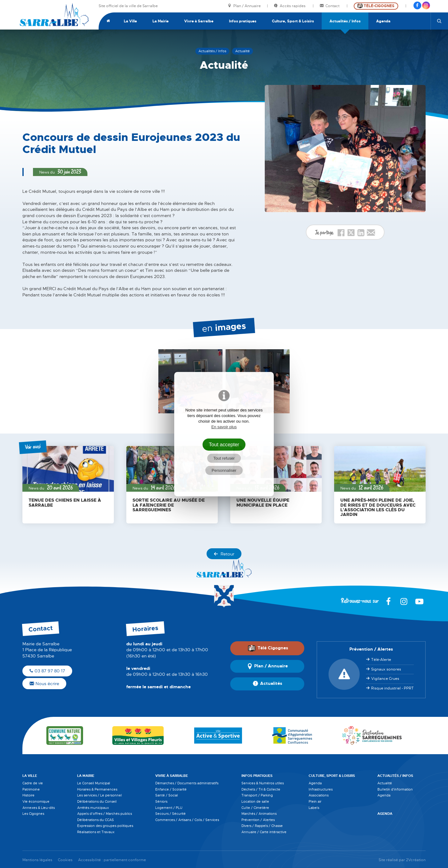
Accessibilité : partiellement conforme (112, 860)
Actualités (267, 684)
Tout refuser (224, 458)
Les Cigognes (33, 814)
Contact (330, 6)
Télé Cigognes (268, 648)
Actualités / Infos (345, 21)
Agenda (383, 21)
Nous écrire (44, 684)
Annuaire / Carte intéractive (264, 832)
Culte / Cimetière (255, 808)
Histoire (28, 795)
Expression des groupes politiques (105, 826)
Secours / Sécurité (170, 814)
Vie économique (36, 801)
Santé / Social (167, 795)
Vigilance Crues (385, 679)
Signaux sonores (386, 669)
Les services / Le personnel (100, 795)
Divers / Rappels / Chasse (262, 826)
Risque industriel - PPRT (392, 688)
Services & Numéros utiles (263, 783)
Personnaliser (224, 470)
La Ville (130, 21)
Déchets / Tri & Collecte (261, 789)
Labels (314, 808)
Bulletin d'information (395, 789)
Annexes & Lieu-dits (39, 808)
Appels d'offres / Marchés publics (105, 814)
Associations (319, 795)
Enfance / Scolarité (171, 789)
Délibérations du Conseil (97, 801)
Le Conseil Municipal (94, 783)
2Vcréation (416, 860)
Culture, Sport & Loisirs (293, 21)
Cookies (65, 860)
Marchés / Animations (259, 814)
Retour (224, 554)
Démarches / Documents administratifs (187, 783)
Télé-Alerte (381, 660)
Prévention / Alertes (258, 820)
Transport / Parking (257, 795)
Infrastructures (321, 789)
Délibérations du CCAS (96, 820)
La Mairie (161, 21)
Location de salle (255, 801)
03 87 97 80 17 (47, 671)
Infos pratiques (243, 21)
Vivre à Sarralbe (199, 21)
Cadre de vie (33, 783)
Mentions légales (37, 860)
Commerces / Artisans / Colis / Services (187, 820)
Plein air (315, 801)
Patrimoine (31, 789)
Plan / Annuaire (244, 6)
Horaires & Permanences (97, 789)
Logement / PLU (169, 808)
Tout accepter (224, 444)
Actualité (385, 783)
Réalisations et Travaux (96, 832)
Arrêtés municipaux (93, 808)
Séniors (161, 801)
